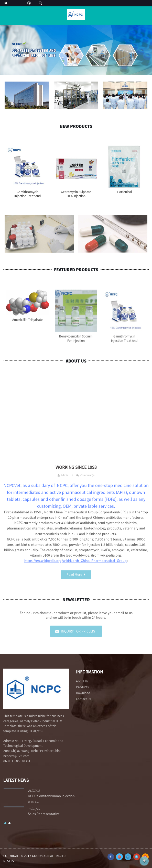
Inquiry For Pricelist (79, 636)
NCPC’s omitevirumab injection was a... (51, 799)
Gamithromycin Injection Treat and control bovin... (28, 196)
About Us (76, 361)
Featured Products (76, 270)
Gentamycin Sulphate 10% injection (76, 194)
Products (82, 687)
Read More (74, 579)
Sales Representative (44, 814)
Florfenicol (124, 192)
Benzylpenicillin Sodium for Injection (76, 343)
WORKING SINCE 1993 (76, 472)
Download (83, 693)
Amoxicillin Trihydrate (28, 324)
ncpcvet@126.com (16, 756)
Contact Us (84, 699)
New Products (76, 126)
